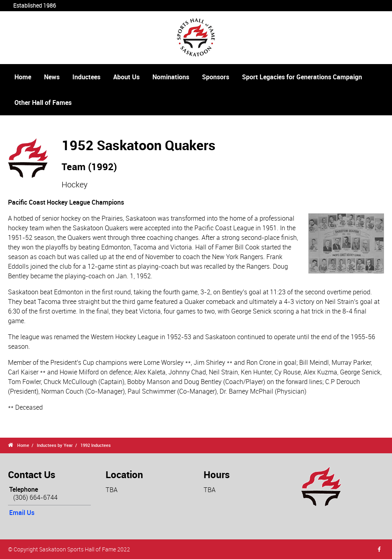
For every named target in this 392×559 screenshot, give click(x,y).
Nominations (171, 77)
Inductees (86, 77)
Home (23, 77)
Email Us (22, 513)
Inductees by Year (55, 445)
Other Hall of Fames (43, 103)
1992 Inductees (96, 445)
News (52, 77)
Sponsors (216, 77)
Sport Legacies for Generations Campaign (302, 77)
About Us (126, 77)
